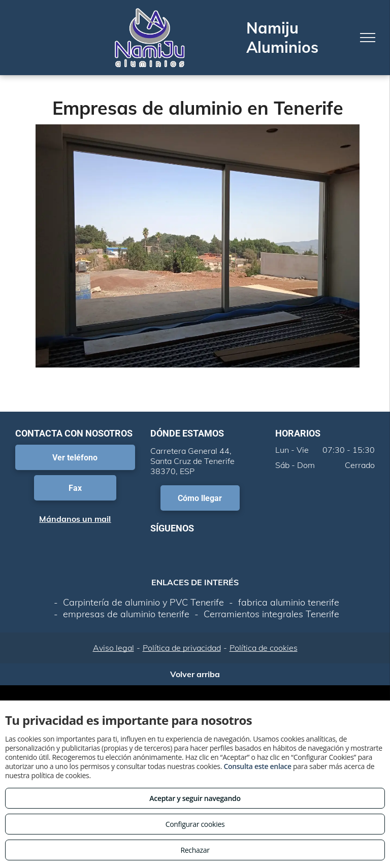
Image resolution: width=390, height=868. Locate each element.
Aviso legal (113, 648)
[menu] (368, 38)
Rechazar (195, 850)
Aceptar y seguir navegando (195, 798)
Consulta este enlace (257, 766)
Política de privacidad (182, 648)
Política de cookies (264, 648)
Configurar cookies (195, 824)
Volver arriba (195, 674)
